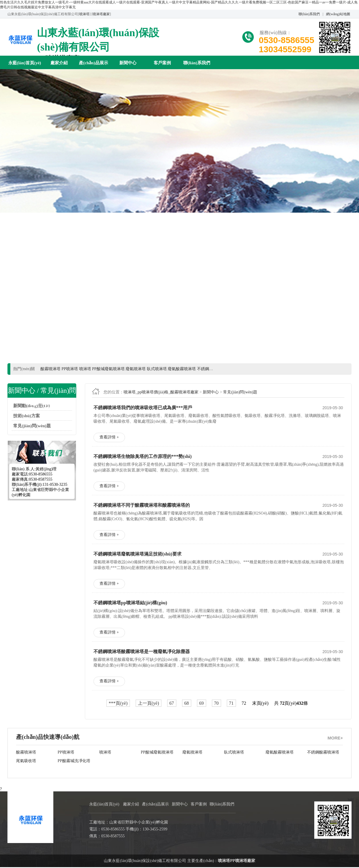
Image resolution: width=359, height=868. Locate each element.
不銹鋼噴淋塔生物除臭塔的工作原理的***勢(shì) (143, 457)
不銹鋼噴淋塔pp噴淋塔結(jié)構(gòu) (130, 604)
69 (202, 704)
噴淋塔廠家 (101, 14)
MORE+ (335, 739)
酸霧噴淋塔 (26, 753)
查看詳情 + (109, 438)
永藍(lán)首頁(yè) (25, 63)
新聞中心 (128, 63)
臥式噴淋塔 (234, 753)
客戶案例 (162, 63)
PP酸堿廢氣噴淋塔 (157, 753)
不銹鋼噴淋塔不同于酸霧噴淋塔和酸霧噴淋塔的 (142, 506)
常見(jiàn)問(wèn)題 (32, 427)
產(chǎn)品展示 (93, 63)
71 (231, 704)
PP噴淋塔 (66, 753)
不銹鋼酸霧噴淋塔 (323, 753)
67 (172, 704)
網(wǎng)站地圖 (338, 14)
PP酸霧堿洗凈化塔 (74, 762)
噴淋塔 (84, 14)
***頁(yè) (118, 704)
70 (216, 704)
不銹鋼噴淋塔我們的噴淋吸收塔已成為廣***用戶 (143, 408)
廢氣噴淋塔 (192, 753)
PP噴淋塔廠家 (242, 862)
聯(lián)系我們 (309, 14)
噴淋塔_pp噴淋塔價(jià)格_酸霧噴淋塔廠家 (161, 393)
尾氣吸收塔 (26, 762)
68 (187, 704)
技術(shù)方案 (27, 417)
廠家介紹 (59, 63)
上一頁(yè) (149, 704)
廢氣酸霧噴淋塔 (280, 753)
